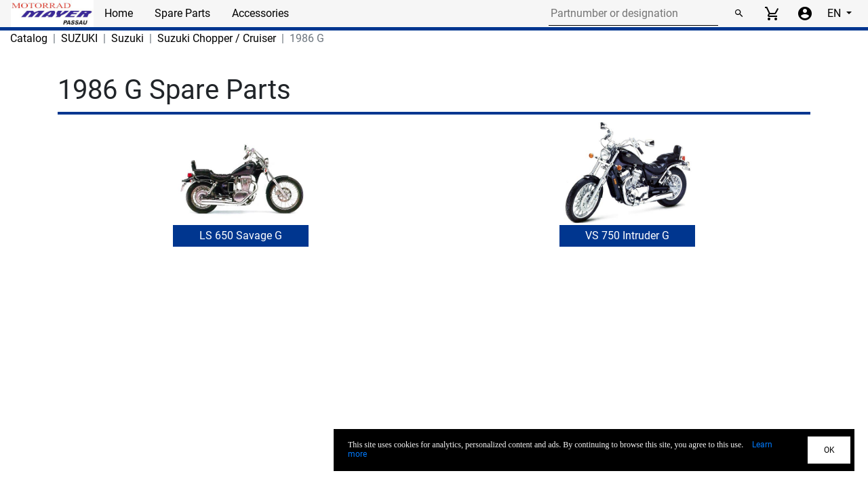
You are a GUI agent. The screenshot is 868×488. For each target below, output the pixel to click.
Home (119, 13)
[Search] (738, 14)
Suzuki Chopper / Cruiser (217, 38)
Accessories (260, 13)
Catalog (29, 38)
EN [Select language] (835, 13)
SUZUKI (79, 38)
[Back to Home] (52, 14)
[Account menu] (805, 14)
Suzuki (127, 38)
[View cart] (772, 14)
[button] (241, 194)
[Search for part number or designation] (633, 14)
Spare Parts (182, 13)
